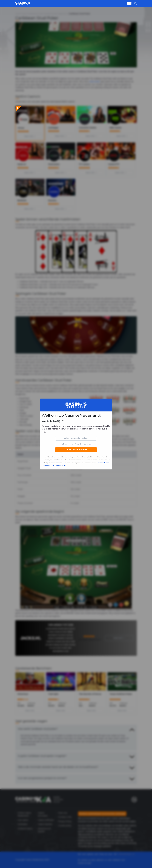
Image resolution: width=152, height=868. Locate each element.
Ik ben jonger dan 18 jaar (76, 438)
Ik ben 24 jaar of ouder (76, 449)
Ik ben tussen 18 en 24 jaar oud (76, 444)
